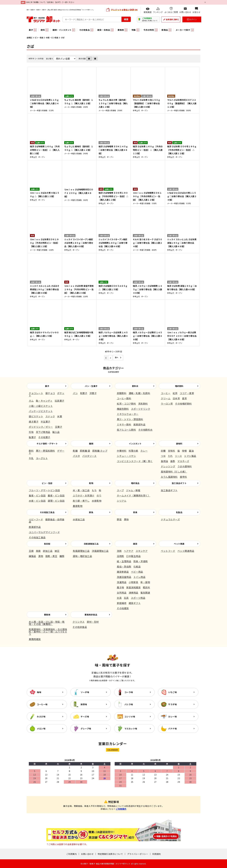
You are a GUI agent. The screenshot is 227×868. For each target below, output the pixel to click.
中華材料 (122, 451)
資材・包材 (93, 622)
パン (75, 393)
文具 (119, 598)
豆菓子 (59, 427)
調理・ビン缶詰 (56, 501)
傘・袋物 (145, 582)
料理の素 (133, 451)
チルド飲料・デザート (47, 444)
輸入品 (56, 432)
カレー (144, 451)
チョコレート (36, 393)
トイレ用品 (139, 577)
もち (94, 490)
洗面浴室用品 (124, 577)
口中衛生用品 (133, 556)
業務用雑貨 (35, 639)
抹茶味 (84, 704)
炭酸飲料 (122, 393)
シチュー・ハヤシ (126, 456)
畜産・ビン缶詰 (37, 495)
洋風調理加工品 (100, 551)
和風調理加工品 (81, 551)
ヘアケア (129, 551)
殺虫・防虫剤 (124, 566)
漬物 (41, 556)
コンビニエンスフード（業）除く (135, 461)
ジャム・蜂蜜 (133, 490)
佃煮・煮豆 (51, 556)
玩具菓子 (60, 401)
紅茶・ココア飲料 (126, 404)
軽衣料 (147, 587)
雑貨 (135, 544)
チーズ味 (85, 717)
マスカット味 (131, 729)
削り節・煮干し (81, 501)
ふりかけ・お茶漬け (84, 495)
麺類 (91, 444)
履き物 (120, 587)
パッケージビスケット (41, 411)
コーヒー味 (42, 704)
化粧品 (137, 566)
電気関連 (145, 593)
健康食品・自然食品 (47, 521)
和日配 (47, 544)
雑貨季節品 (123, 572)
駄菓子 (32, 437)
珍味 (31, 432)
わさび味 (41, 717)
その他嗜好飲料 (183, 404)
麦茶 (185, 398)
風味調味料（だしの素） (174, 472)
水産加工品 (79, 519)
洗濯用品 (122, 582)
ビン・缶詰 (39, 37)
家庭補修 (122, 603)
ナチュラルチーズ (170, 519)
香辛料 (183, 477)
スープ (120, 490)
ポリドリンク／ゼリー (41, 427)
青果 (135, 512)
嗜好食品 (135, 483)
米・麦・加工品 (81, 490)
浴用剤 (120, 556)
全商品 (29, 37)
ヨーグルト (42, 458)
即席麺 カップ (100, 451)
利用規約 (156, 854)
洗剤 (119, 551)
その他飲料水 (145, 430)
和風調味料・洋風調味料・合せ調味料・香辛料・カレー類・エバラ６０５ (48, 632)
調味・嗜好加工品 (82, 556)
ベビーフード (36, 519)
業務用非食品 (91, 615)
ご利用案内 (121, 809)
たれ (170, 456)
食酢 (173, 461)
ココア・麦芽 (187, 393)
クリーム (166, 398)
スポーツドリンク (141, 409)
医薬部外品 (139, 424)
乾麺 (75, 451)
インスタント (135, 444)
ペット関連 (179, 544)
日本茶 (176, 398)
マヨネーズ (183, 461)
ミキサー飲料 (124, 424)
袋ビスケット (36, 416)
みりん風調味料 (169, 477)
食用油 (164, 461)
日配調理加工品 (91, 544)
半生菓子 (45, 422)
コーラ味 (129, 692)
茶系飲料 (143, 404)
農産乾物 (78, 506)
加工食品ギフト (179, 483)
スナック (50, 416)
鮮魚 (91, 512)
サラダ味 (172, 704)
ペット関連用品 (186, 551)
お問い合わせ (87, 854)
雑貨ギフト (135, 603)
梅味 (39, 692)
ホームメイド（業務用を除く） (134, 495)
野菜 (119, 519)
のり (99, 495)
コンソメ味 (130, 717)
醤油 (191, 451)
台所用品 (122, 593)
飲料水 (135, 386)
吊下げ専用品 (43, 432)
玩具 (126, 598)
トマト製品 (190, 456)
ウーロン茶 (167, 404)
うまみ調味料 (185, 466)
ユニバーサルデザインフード (44, 532)
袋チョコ (50, 393)
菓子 (47, 386)
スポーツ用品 (138, 598)
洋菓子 (93, 393)
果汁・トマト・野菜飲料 (130, 419)
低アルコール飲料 (126, 430)
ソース (178, 456)
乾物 (91, 483)
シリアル (122, 501)
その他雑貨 (123, 608)
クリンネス (79, 622)
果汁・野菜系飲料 (45, 451)
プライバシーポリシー (138, 854)
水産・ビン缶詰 (52, 37)
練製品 (32, 556)
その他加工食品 (47, 512)
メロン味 (41, 729)
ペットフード (168, 551)
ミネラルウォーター (128, 414)
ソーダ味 (85, 692)
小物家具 (133, 582)
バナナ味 (172, 729)
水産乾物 (97, 501)
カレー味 (172, 717)
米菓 (60, 416)
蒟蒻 (38, 551)
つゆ (163, 456)
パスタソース (89, 456)
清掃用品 (133, 593)
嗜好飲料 (179, 386)
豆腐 (31, 551)
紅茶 (175, 393)
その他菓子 (44, 437)
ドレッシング (168, 466)
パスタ (76, 456)
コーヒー (166, 393)
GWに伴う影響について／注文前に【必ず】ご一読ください (50, 2)
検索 (126, 19)
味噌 (184, 451)
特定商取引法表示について (110, 854)
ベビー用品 (137, 572)
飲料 (31, 451)
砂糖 (163, 451)
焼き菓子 (34, 422)
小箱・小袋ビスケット (41, 406)
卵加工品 (48, 551)
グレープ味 (86, 729)
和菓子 (84, 393)
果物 (126, 519)
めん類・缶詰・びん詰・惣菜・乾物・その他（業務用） (47, 623)
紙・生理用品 (124, 561)
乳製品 (179, 512)
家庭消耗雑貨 (133, 587)
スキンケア (142, 551)
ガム (31, 401)
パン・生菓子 (91, 386)
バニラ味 (129, 704)
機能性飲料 (123, 409)
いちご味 (172, 692)
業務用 (47, 615)
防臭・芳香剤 (141, 561)
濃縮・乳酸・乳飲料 (139, 393)
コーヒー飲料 (124, 398)
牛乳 (31, 458)
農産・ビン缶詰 (56, 495)
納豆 (57, 551)
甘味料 (172, 451)
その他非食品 (80, 627)
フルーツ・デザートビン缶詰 (44, 490)
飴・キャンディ (44, 401)
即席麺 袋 (85, 451)
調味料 (179, 444)
